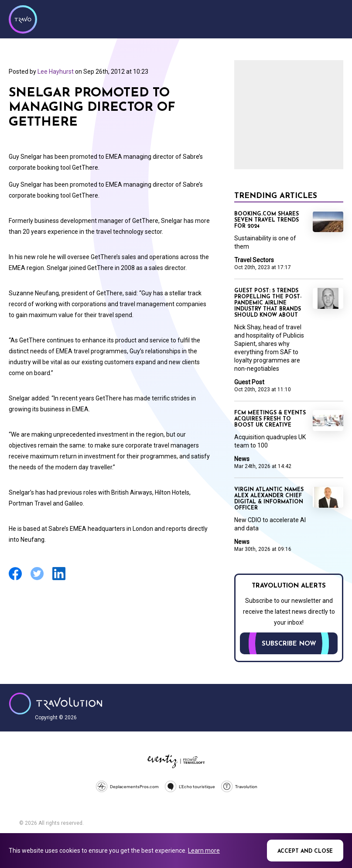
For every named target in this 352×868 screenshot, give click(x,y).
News (242, 459)
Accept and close (305, 851)
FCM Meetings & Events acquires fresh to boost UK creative (270, 419)
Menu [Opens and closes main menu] (335, 18)
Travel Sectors (254, 260)
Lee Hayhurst (56, 72)
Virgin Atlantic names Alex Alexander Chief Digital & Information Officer (269, 499)
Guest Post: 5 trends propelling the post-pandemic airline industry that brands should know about (268, 303)
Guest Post (249, 382)
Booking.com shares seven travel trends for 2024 (267, 220)
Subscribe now (289, 644)
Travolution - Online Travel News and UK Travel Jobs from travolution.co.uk (56, 704)
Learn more (204, 851)
